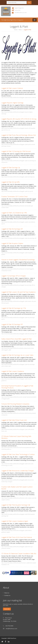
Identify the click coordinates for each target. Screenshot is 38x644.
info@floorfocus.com (21, 12)
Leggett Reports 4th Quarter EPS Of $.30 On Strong (19, 119)
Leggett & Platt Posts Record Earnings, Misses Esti (19, 135)
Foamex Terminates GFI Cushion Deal (14, 197)
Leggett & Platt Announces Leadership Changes (18, 471)
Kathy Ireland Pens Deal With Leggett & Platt (17, 339)
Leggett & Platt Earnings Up (11, 168)
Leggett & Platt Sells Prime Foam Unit (14, 420)
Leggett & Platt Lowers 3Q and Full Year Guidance (18, 292)
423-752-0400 (9, 626)
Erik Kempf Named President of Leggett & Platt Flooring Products (17, 387)
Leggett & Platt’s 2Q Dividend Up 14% (14, 213)
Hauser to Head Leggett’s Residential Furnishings (18, 260)
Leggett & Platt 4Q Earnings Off (12, 229)
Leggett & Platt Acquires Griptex (12, 243)
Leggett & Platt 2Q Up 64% (10, 182)
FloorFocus (13, 638)
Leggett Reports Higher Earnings (12, 103)
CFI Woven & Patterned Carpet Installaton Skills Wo (19, 554)
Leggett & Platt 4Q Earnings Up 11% (14, 308)
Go (29, 3)
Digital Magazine (19, 8)
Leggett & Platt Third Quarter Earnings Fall (16, 505)
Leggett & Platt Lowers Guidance (13, 371)
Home (16, 30)
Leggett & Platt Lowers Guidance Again (15, 521)
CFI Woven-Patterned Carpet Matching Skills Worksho (16, 437)
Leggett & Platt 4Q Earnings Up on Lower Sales (17, 355)
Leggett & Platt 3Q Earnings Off (12, 324)
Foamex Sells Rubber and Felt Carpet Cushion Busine (17, 488)
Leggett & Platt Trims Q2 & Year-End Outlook (17, 537)
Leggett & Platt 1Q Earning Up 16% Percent (16, 151)
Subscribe (17, 10)
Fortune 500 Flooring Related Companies (15, 404)
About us (7, 593)
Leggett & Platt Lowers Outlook (12, 88)
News (20, 30)
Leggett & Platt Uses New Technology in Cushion (18, 454)
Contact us (7, 595)
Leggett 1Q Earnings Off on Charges (14, 276)
